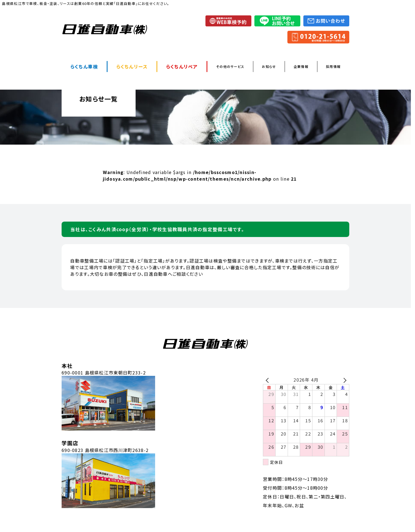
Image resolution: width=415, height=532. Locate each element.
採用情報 (333, 66)
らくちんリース (132, 67)
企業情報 (301, 66)
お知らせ (269, 66)
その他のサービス (230, 66)
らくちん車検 (84, 67)
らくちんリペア (182, 67)
